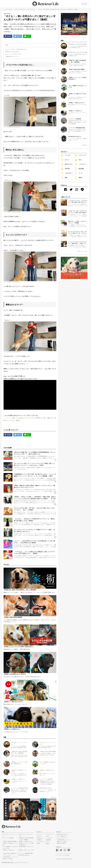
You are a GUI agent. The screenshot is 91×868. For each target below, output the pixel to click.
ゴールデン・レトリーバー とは (10, 836)
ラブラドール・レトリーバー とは (26, 836)
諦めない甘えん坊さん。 (14, 52)
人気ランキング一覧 (82, 251)
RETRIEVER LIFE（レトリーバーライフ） (15, 863)
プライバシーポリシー (62, 839)
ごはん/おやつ (67, 173)
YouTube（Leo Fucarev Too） (14, 127)
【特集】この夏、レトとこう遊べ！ (26, 851)
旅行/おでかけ (67, 164)
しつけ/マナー (81, 164)
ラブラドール (80, 155)
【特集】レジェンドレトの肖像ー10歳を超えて (26, 845)
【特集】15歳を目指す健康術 (10, 842)
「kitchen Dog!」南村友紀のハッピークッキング (10, 855)
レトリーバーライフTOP (63, 856)
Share (8, 36)
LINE (28, 36)
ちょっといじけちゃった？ (14, 54)
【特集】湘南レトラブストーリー (26, 848)
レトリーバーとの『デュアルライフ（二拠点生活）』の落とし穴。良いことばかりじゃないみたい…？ (78, 243)
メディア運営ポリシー (62, 837)
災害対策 (65, 169)
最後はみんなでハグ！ (13, 57)
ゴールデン (22, 9)
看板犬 (79, 178)
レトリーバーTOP (7, 9)
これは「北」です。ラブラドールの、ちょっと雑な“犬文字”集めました (78, 212)
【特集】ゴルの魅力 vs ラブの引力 (10, 845)
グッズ (79, 173)
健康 (64, 178)
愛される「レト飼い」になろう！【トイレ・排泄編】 (78, 222)
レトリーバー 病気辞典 (8, 839)
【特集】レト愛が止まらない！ (26, 842)
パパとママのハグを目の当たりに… (17, 49)
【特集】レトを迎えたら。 (9, 851)
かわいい (33, 9)
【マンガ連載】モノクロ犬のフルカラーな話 (10, 848)
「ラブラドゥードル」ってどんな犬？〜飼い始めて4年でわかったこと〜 (78, 202)
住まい (79, 160)
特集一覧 (54, 798)
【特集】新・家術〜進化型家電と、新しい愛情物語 (26, 839)
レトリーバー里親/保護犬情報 (26, 854)
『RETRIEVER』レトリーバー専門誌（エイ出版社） (10, 858)
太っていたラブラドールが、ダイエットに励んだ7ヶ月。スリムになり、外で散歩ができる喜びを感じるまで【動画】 (78, 232)
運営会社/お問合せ (61, 844)
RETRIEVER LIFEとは (24, 856)
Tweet (18, 36)
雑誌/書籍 (79, 169)
